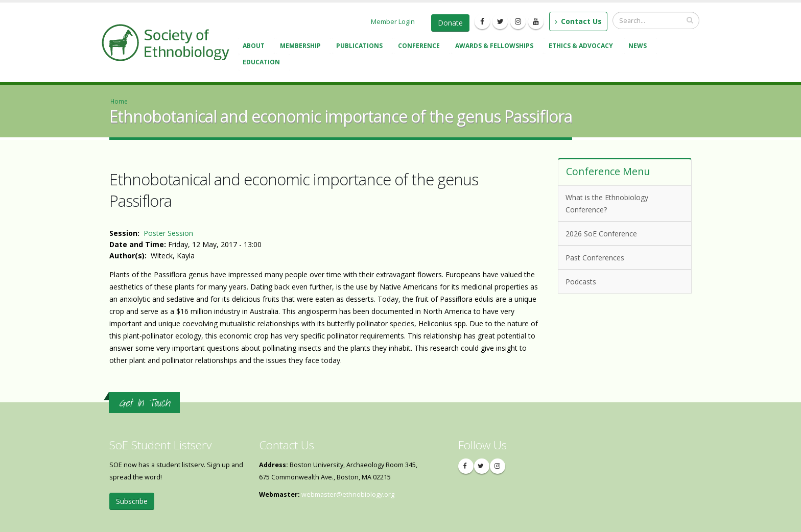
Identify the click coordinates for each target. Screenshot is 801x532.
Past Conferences (623, 257)
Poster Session (168, 233)
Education (263, 63)
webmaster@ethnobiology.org (348, 494)
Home (119, 101)
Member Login (393, 21)
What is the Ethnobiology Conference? (607, 203)
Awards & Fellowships (496, 47)
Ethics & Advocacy (582, 47)
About (255, 47)
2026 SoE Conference (623, 233)
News (639, 47)
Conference (420, 47)
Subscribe (132, 501)
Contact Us (578, 21)
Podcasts (623, 281)
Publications (361, 47)
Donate (450, 23)
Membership (302, 47)
